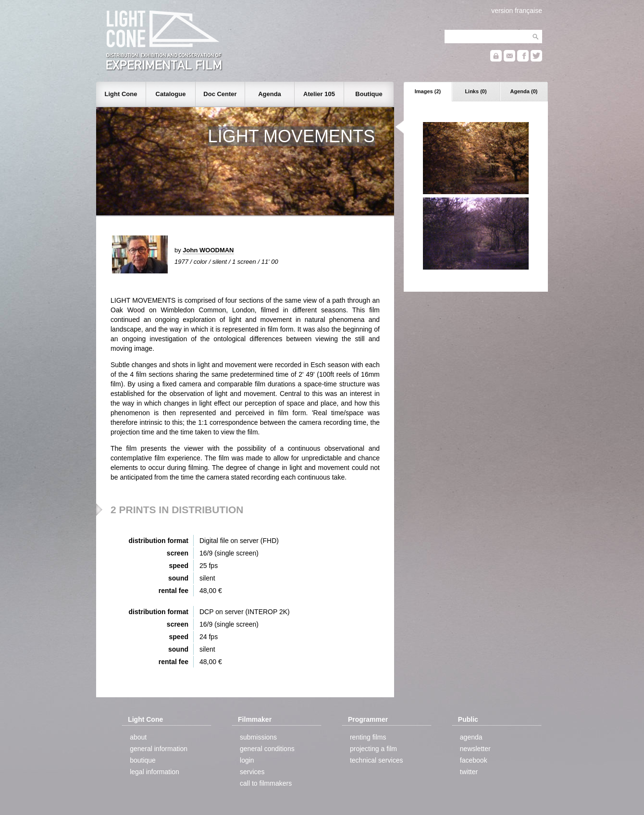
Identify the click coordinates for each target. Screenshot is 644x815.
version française (517, 11)
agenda (471, 737)
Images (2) (428, 91)
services (252, 772)
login (247, 760)
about (138, 737)
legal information (155, 772)
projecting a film (373, 749)
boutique (143, 760)
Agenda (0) (524, 91)
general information (159, 749)
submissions (258, 737)
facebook (474, 760)
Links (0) (476, 91)
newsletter (475, 749)
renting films (368, 737)
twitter (469, 772)
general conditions (267, 749)
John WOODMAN (208, 250)
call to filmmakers (266, 783)
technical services (377, 760)
